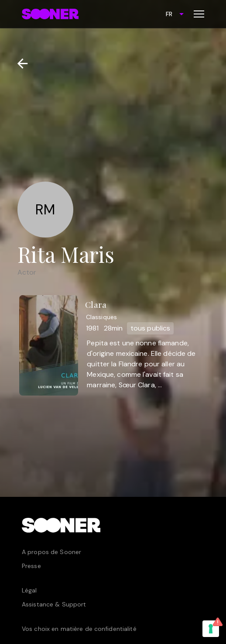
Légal (29, 590)
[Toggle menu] (199, 14)
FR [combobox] (169, 14)
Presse (31, 566)
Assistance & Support (54, 604)
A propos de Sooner (51, 552)
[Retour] (19, 64)
